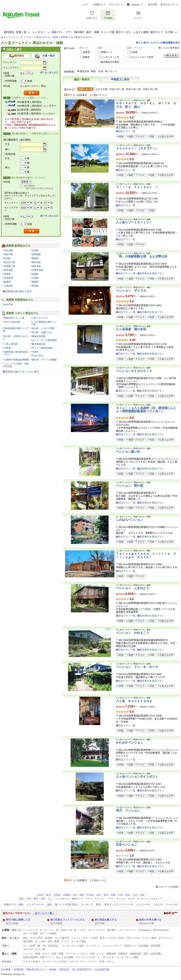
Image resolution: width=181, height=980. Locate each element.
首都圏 (66, 895)
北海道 (40, 895)
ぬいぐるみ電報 (65, 957)
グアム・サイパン (95, 899)
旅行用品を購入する (106, 920)
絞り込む (171, 55)
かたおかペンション (130, 743)
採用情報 (19, 970)
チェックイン (10, 62)
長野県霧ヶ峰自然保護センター (16, 353)
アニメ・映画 (149, 938)
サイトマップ (116, 5)
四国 (128, 895)
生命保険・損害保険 (149, 946)
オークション (47, 930)
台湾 (43, 899)
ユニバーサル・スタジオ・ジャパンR (157, 904)
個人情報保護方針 (82, 970)
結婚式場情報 (30, 957)
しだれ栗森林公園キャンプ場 (44, 323)
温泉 (49, 904)
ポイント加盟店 (48, 933)
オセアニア (156, 899)
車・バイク (80, 930)
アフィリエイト (89, 962)
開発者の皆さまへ (36, 970)
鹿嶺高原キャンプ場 (14, 318)
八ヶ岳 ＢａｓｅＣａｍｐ (134, 701)
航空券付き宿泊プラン (152, 273)
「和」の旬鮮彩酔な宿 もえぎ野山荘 (142, 256)
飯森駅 (7, 282)
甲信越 (90, 895)
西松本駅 (36, 262)
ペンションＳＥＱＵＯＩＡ (134, 371)
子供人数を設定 (51, 73)
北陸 (98, 895)
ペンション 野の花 (130, 486)
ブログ (46, 954)
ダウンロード (166, 938)
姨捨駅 (35, 282)
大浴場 (134, 52)
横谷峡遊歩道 (39, 344)
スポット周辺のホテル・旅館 (42, 37)
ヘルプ (85, 5)
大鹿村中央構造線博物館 (16, 360)
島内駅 (35, 286)
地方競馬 (28, 941)
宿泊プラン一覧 (127, 131)
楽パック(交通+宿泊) (66, 904)
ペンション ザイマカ (131, 291)
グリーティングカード (87, 957)
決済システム (107, 962)
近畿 (113, 895)
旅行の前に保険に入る (18, 920)
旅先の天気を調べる (150, 920)
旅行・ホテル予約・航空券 (38, 938)
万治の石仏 (38, 356)
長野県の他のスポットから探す (22, 372)
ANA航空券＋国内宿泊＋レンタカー (37, 106)
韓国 (21, 899)
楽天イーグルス (108, 938)
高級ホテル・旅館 (14, 904)
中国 (120, 895)
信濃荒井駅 (38, 270)
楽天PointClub (161, 930)
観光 (99, 904)
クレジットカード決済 (142, 57)
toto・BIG (47, 941)
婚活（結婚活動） (153, 954)
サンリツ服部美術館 (42, 348)
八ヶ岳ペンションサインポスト (137, 777)
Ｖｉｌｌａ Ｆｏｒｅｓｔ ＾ (137, 187)
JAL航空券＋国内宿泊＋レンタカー (36, 113)
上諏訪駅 (8, 286)
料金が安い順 (117, 89)
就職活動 (111, 954)
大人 (22, 73)
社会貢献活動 (102, 970)
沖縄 (142, 895)
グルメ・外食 (87, 954)
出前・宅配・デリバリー (65, 954)
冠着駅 (7, 274)
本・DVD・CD (64, 930)
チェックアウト (11, 68)
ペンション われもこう (133, 633)
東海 (106, 895)
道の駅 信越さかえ (42, 332)
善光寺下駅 (10, 262)
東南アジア (77, 899)
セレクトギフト (97, 930)
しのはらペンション (130, 520)
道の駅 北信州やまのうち (16, 338)
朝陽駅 (35, 274)
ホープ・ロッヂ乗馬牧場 (44, 340)
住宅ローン (130, 946)
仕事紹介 (123, 954)
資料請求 (64, 970)
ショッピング (30, 930)
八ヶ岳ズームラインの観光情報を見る (159, 43)
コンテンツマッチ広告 (54, 962)
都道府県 (84, 71)
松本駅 (7, 258)
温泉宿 (86, 52)
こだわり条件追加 (170, 48)
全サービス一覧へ (45, 913)
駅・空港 (98, 71)
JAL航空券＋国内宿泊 (29, 110)
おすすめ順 (102, 89)
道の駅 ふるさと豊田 (43, 328)
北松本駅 (8, 250)
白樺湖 (7, 348)
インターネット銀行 (73, 946)
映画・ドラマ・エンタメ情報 (70, 941)
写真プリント (47, 957)
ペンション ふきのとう (133, 588)
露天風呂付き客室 (110, 62)
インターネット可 (110, 57)
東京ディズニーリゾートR (119, 904)
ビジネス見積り (32, 962)
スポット (112, 71)
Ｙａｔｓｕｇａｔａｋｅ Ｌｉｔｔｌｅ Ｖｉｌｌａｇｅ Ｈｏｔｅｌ (146, 555)
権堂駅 (35, 258)
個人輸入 (112, 930)
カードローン (94, 946)
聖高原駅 (8, 270)
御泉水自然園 (39, 336)
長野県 (64, 37)
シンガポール (62, 899)
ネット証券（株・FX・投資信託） (42, 946)
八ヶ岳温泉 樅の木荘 (131, 329)
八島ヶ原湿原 (11, 344)
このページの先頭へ (169, 887)
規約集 (53, 970)
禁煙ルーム (107, 52)
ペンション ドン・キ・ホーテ (137, 667)
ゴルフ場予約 (62, 938)
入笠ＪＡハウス (40, 318)
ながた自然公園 (12, 322)
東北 (48, 895)
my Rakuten (145, 930)
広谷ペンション (127, 845)
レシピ (100, 954)
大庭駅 (35, 278)
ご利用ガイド (99, 5)
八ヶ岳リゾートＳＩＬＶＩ (134, 222)
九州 (135, 895)
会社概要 (6, 970)
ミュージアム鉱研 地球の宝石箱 (16, 365)
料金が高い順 (133, 89)
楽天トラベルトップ (12, 37)
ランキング (87, 904)
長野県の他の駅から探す (19, 291)
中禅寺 (35, 352)
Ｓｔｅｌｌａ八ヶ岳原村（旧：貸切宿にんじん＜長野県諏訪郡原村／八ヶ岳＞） (146, 410)
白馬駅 (35, 250)
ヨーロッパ (143, 899)
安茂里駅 (8, 278)
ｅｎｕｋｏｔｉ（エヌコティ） (137, 148)
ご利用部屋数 (10, 81)
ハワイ (110, 899)
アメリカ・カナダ (125, 899)
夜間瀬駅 (36, 254)
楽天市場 (152, 5)
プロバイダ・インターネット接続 (120, 957)
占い (37, 941)
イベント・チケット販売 (84, 938)
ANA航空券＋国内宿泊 (29, 102)
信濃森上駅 (10, 266)
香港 (36, 899)
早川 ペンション (128, 811)
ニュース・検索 (32, 954)
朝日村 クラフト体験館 (44, 360)
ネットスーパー (128, 930)
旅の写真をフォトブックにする (67, 920)
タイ (50, 899)
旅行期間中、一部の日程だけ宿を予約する (39, 187)
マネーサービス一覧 (34, 949)
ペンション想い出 (128, 452)
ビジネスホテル (35, 904)
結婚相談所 (135, 954)
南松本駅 (36, 266)
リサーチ (73, 962)
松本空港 (8, 304)
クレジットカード (113, 946)
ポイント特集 (30, 933)
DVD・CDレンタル (129, 938)
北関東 (57, 895)
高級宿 (86, 57)
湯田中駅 (8, 254)
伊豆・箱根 (78, 895)
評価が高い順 (150, 89)
